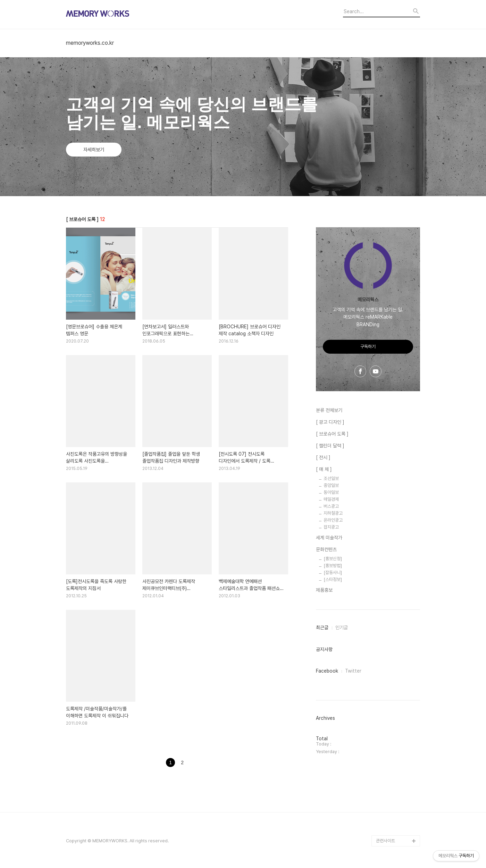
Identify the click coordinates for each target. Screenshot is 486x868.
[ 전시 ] (323, 457)
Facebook (327, 671)
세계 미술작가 (329, 538)
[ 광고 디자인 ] (330, 422)
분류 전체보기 (329, 410)
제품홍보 (324, 590)
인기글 (342, 627)
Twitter (353, 671)
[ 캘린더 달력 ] (330, 446)
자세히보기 (94, 150)
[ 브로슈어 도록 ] (332, 434)
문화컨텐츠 (326, 549)
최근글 (322, 627)
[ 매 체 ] (324, 469)
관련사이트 (386, 841)
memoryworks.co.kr (90, 43)
